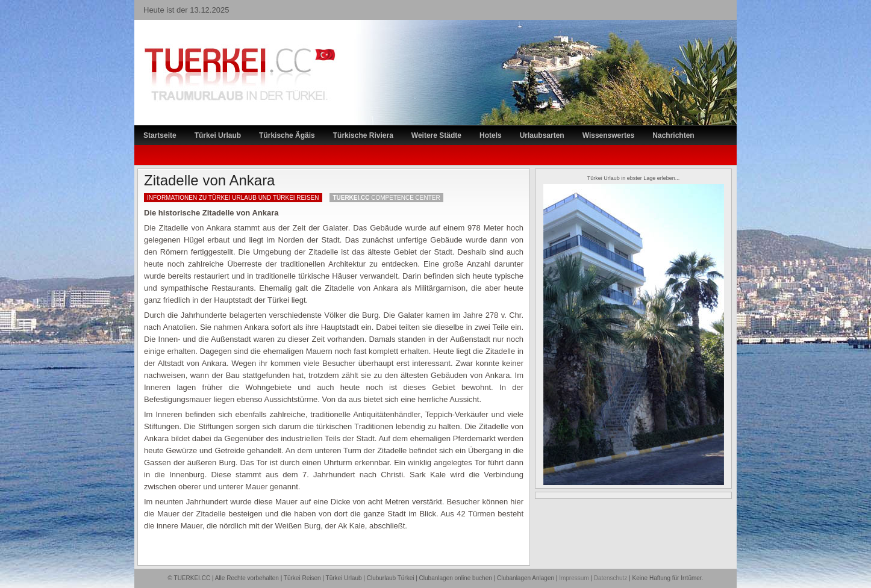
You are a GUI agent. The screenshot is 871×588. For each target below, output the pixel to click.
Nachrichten (673, 135)
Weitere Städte (436, 135)
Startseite (160, 135)
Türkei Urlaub (218, 135)
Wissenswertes (609, 135)
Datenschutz (611, 578)
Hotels (491, 135)
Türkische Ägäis (287, 135)
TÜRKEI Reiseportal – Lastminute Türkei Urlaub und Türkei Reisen (228, 51)
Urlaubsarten (542, 135)
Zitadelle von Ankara (209, 180)
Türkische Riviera (363, 135)
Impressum (574, 578)
